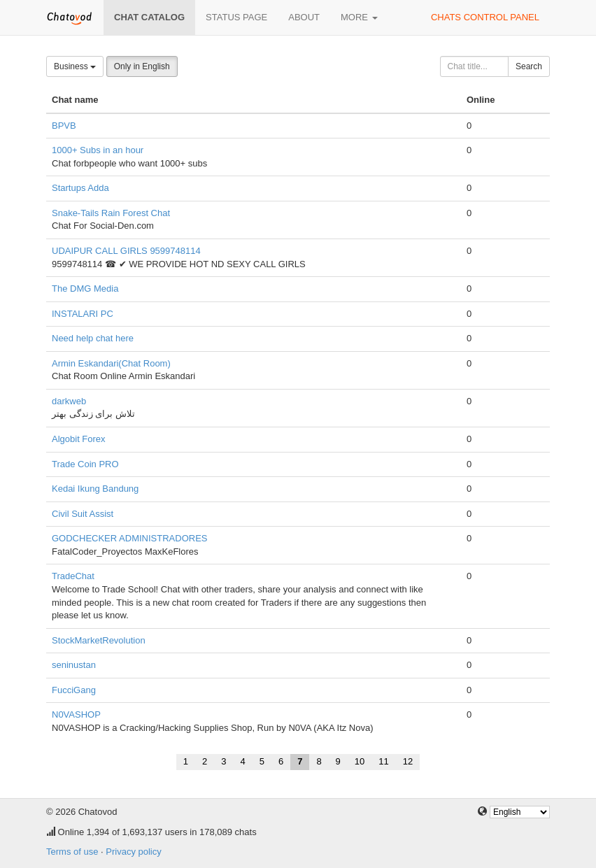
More (359, 17)
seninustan (74, 665)
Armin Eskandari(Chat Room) (111, 363)
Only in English (142, 66)
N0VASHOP (76, 714)
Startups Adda (80, 188)
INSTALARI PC (83, 314)
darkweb (69, 401)
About (304, 17)
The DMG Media (85, 289)
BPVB (64, 126)
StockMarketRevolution (99, 640)
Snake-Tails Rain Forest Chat (111, 213)
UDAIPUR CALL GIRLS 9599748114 (126, 251)
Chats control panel (485, 17)
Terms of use (72, 852)
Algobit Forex (79, 439)
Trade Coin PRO (85, 464)
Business (75, 66)
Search (529, 66)
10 (360, 761)
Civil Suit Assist (83, 514)
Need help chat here (93, 338)
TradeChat (73, 576)
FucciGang (74, 690)
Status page (236, 17)
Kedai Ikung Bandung (95, 489)
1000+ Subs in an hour (98, 150)
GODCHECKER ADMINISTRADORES (129, 538)
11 (383, 761)
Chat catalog (149, 17)
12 (408, 761)
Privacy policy (133, 852)
